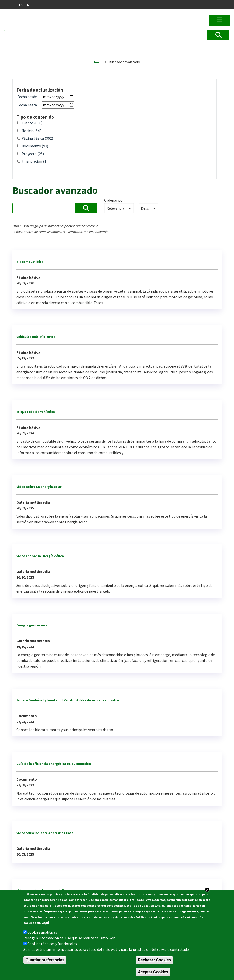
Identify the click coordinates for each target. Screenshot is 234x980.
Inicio (98, 62)
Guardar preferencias (45, 960)
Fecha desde (27, 97)
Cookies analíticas (42, 932)
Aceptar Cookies (153, 972)
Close (207, 890)
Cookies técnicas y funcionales (52, 944)
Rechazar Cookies (154, 960)
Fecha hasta (27, 105)
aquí (46, 922)
